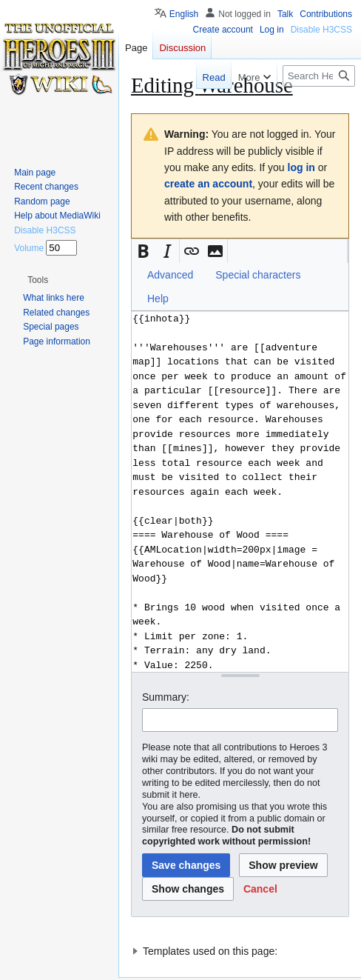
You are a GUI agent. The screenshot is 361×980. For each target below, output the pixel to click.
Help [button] (158, 299)
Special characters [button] (258, 275)
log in (301, 167)
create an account (208, 184)
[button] (144, 251)
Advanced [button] (170, 275)
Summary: (166, 697)
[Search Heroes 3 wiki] (319, 76)
